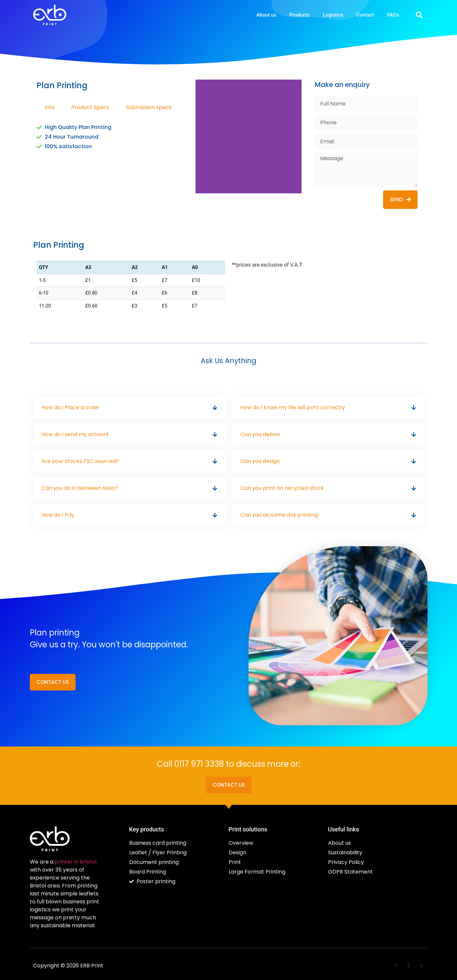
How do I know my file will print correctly (293, 407)
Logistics (333, 15)
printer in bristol (76, 862)
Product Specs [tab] (90, 107)
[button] (419, 15)
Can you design (260, 461)
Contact (365, 15)
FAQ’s (393, 15)
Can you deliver (260, 434)
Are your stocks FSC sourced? (80, 461)
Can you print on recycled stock (282, 488)
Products (300, 15)
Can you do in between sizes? (80, 488)
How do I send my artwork (75, 434)
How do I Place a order (71, 407)
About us (266, 15)
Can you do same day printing (279, 515)
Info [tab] (50, 107)
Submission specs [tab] (149, 107)
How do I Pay (58, 515)
